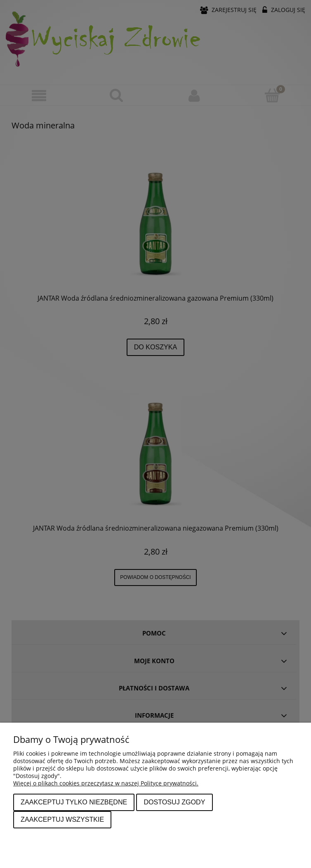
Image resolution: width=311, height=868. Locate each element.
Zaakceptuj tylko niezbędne (74, 802)
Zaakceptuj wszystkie (62, 819)
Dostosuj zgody (174, 802)
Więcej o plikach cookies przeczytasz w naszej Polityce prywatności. (106, 783)
